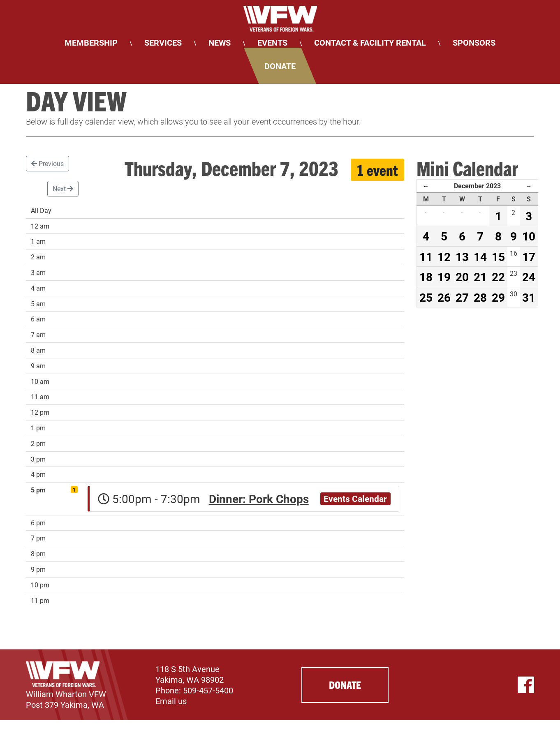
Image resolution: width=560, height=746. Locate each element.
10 (529, 236)
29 (498, 297)
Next (63, 188)
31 (529, 297)
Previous (47, 163)
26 (444, 297)
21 (480, 277)
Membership (91, 42)
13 (462, 256)
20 (462, 277)
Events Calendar (355, 499)
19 (444, 277)
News (220, 42)
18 (426, 277)
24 (529, 277)
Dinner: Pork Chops (259, 499)
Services (163, 42)
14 (480, 256)
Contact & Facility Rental (370, 42)
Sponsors (474, 42)
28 (480, 297)
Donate (280, 66)
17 (529, 256)
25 (426, 297)
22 (498, 277)
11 (426, 256)
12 (444, 256)
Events (272, 42)
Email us (171, 701)
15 (498, 256)
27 (462, 297)
